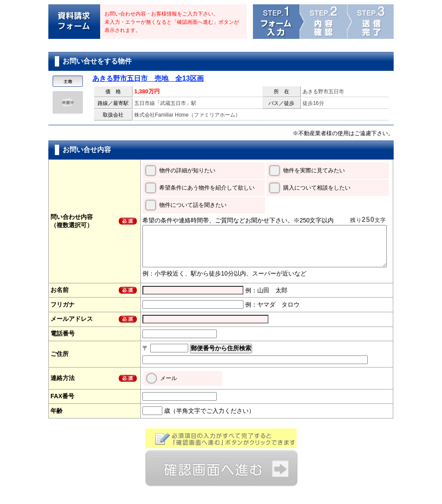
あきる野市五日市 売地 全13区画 (148, 78)
